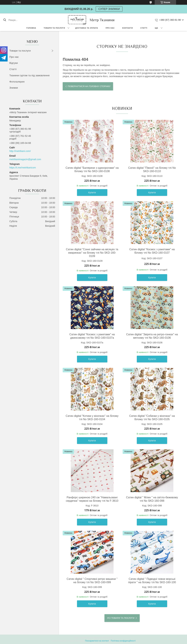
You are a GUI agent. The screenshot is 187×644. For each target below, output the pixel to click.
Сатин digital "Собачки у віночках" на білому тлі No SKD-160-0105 (152, 418)
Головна (31, 28)
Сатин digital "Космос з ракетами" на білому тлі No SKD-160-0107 (152, 251)
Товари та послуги (54, 28)
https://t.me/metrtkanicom (23, 168)
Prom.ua (109, 638)
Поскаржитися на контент (97, 641)
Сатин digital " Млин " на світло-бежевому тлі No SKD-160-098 (152, 499)
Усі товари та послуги (121, 618)
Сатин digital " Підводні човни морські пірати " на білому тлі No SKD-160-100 (152, 581)
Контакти (128, 28)
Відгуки (14, 63)
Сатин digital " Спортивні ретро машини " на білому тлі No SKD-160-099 (92, 581)
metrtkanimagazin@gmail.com (25, 159)
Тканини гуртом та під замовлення (29, 75)
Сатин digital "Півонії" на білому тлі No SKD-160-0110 (152, 170)
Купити (92, 192)
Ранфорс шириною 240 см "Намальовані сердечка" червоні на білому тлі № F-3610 (92, 499)
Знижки (14, 88)
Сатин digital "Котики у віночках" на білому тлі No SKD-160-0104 (92, 418)
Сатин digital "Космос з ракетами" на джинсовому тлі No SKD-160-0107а (92, 336)
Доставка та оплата (87, 28)
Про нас (110, 28)
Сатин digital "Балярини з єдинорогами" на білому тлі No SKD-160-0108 (92, 170)
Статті (144, 28)
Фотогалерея (17, 82)
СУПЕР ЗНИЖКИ (109, 9)
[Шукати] (5, 20)
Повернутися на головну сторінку (89, 86)
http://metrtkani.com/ (20, 151)
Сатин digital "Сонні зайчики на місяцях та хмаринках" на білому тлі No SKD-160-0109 (92, 253)
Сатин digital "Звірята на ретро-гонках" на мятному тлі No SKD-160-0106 (152, 336)
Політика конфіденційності (123, 641)
